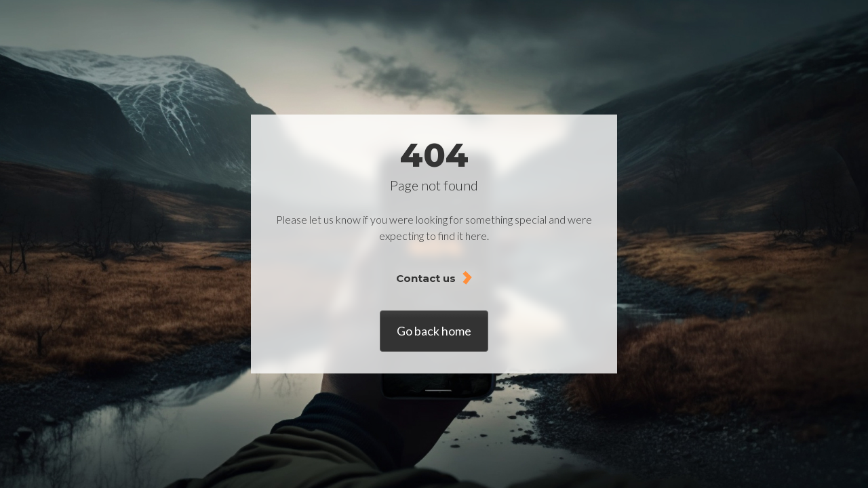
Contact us (426, 278)
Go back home (434, 331)
